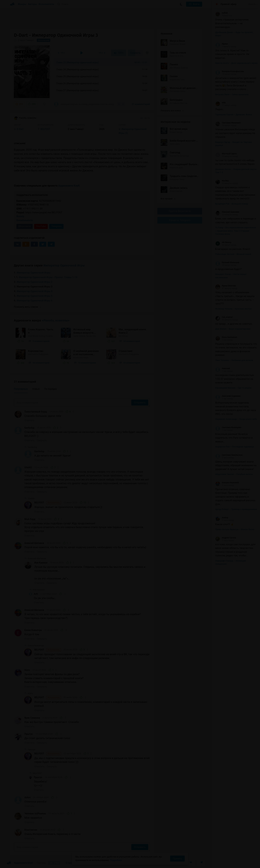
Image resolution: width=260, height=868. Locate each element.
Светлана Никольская (229, 455)
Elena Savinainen (226, 337)
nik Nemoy (223, 242)
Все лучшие (168, 199)
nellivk (221, 13)
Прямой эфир (228, 4)
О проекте (71, 863)
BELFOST (48, 503)
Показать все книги (172, 111)
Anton (27, 797)
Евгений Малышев (227, 262)
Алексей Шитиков (34, 543)
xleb (220, 103)
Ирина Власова (226, 286)
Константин (31, 830)
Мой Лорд (30, 519)
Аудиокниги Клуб (69, 186)
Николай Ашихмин (227, 212)
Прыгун (29, 734)
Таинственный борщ (36, 412)
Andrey (222, 518)
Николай (223, 368)
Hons (27, 670)
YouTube (41, 226)
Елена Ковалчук (33, 630)
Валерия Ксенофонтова (230, 71)
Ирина (221, 44)
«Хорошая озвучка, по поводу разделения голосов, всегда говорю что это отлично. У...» (84, 104)
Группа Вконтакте (180, 211)
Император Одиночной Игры (64, 265)
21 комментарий (141, 104)
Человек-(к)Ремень (35, 814)
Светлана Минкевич (228, 123)
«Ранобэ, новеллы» (56, 320)
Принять (177, 859)
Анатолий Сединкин (228, 396)
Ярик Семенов (32, 718)
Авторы (33, 4)
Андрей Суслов (226, 538)
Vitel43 (28, 467)
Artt (36, 594)
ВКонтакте (25, 226)
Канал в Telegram (180, 220)
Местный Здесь (226, 154)
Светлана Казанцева (228, 427)
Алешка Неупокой (227, 483)
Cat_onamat (224, 317)
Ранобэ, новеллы (25, 118)
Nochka (222, 181)
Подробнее (116, 860)
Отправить (140, 403)
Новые (36, 389)
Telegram (56, 226)
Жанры (22, 4)
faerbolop (29, 428)
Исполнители (46, 4)
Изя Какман (41, 563)
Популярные (21, 389)
